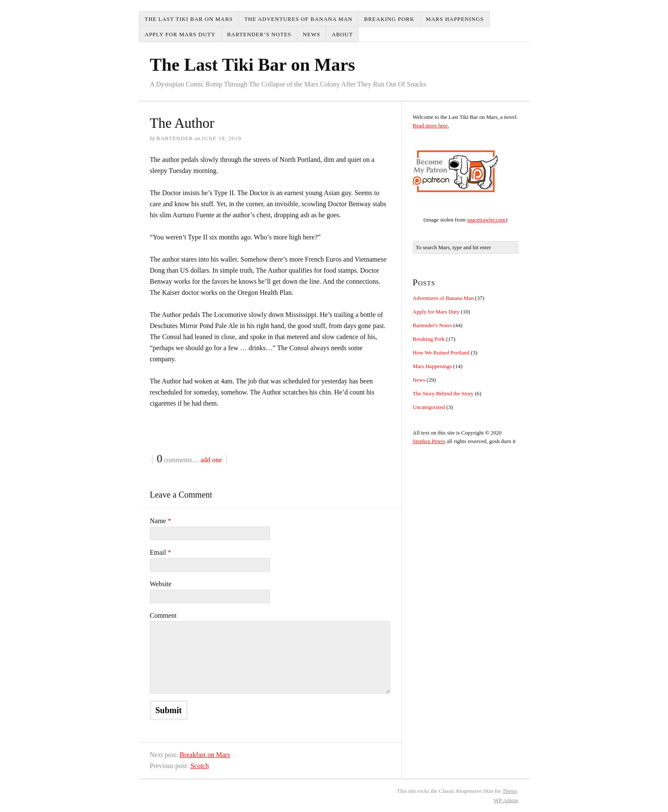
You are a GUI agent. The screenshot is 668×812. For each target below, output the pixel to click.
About (343, 34)
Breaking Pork (389, 19)
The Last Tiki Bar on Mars (189, 19)
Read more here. (431, 125)
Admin (506, 800)
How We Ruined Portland (441, 353)
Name (161, 521)
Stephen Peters (429, 441)
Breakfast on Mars (205, 755)
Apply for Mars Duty (180, 34)
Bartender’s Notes (259, 34)
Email (161, 552)
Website (161, 584)
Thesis (510, 791)
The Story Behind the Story (443, 393)
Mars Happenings (455, 19)
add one (211, 460)
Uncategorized (429, 407)
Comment (163, 615)
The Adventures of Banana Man (298, 19)
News (312, 34)
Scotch (200, 766)
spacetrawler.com (486, 220)
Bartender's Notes (432, 325)
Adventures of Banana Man (443, 298)
